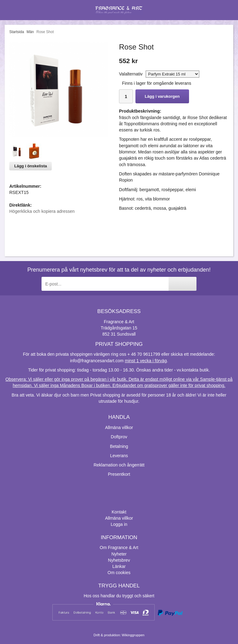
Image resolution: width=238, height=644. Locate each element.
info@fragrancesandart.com (97, 361)
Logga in (119, 524)
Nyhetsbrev (119, 560)
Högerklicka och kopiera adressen (42, 211)
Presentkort (119, 474)
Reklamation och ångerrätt (119, 465)
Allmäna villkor (119, 427)
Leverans (119, 456)
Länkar (119, 566)
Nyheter (119, 554)
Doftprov (119, 437)
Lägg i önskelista (31, 166)
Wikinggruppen (133, 635)
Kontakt (119, 512)
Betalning (119, 446)
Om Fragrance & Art (119, 547)
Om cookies (119, 573)
